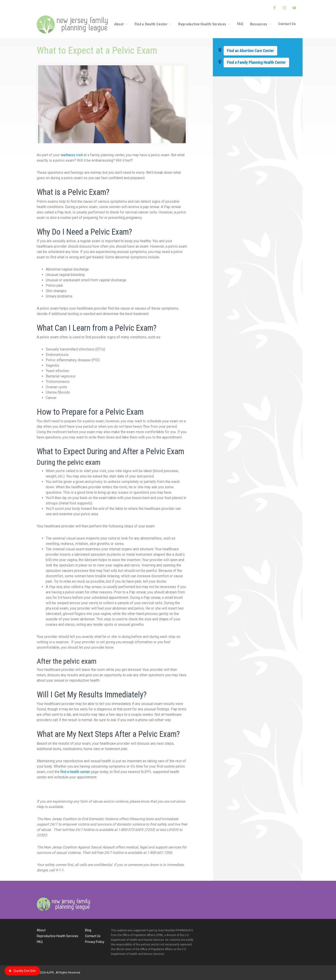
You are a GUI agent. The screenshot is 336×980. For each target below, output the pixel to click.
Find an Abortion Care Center (250, 51)
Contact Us (93, 936)
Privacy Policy (95, 942)
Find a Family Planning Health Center (256, 62)
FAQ (40, 942)
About (41, 930)
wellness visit (72, 155)
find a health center (76, 772)
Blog (88, 930)
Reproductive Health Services (58, 936)
